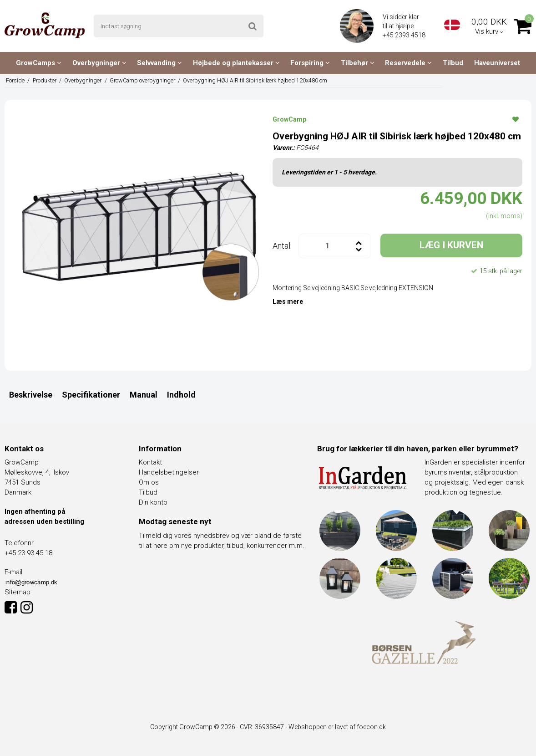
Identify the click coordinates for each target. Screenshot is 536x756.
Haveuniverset (497, 63)
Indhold (181, 395)
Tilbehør (358, 63)
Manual (144, 395)
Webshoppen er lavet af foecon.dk (337, 727)
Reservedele (408, 63)
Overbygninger (99, 63)
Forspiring (310, 63)
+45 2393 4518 (405, 35)
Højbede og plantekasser (236, 63)
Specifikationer (91, 395)
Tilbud (453, 63)
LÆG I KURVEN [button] (451, 245)
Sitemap (18, 592)
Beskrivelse (31, 395)
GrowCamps (39, 63)
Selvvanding (159, 63)
